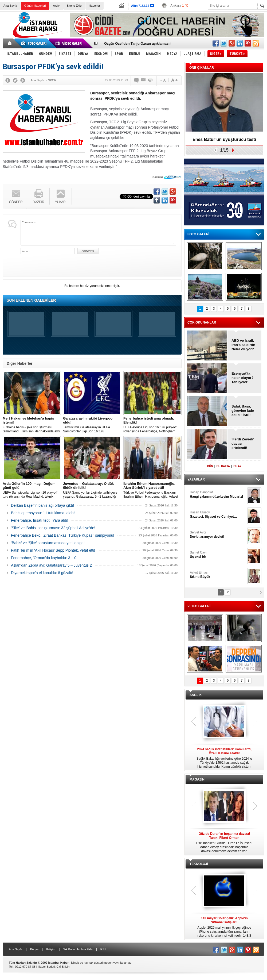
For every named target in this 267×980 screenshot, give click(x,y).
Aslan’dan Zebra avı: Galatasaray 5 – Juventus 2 (51, 565)
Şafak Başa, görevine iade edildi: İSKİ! (243, 411)
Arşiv (56, 6)
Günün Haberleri (35, 6)
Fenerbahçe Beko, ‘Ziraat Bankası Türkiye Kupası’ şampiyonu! (63, 535)
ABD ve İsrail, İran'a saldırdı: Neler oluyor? (243, 345)
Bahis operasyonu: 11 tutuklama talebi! (43, 513)
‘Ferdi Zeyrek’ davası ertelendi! (243, 443)
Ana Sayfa (10, 6)
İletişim (51, 949)
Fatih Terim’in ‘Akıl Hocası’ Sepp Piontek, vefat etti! (53, 550)
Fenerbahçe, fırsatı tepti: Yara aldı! (40, 520)
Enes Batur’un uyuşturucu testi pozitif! (224, 141)
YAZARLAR (196, 479)
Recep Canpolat (218, 495)
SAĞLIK (196, 695)
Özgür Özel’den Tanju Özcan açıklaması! (137, 43)
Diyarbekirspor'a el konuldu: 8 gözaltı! (42, 573)
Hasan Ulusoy (218, 515)
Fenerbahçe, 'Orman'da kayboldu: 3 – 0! (44, 558)
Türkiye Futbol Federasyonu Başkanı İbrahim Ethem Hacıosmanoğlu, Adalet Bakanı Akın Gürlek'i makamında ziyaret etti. (152, 490)
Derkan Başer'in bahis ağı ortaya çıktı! (42, 505)
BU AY (237, 466)
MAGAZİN (197, 779)
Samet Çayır (218, 555)
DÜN (210, 466)
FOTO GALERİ (198, 234)
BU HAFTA (223, 466)
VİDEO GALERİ (199, 606)
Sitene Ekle (74, 6)
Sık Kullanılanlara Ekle (78, 949)
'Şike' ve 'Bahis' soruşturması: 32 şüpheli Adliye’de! (53, 528)
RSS (103, 949)
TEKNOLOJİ (199, 864)
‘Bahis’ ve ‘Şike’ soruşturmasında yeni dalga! (48, 543)
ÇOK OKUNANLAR (202, 322)
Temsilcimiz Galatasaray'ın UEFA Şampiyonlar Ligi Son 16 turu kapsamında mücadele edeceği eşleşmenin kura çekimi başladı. (92, 425)
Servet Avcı (218, 535)
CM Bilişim (63, 967)
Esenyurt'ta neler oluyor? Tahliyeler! (242, 378)
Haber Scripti (46, 967)
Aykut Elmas (218, 575)
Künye (34, 949)
